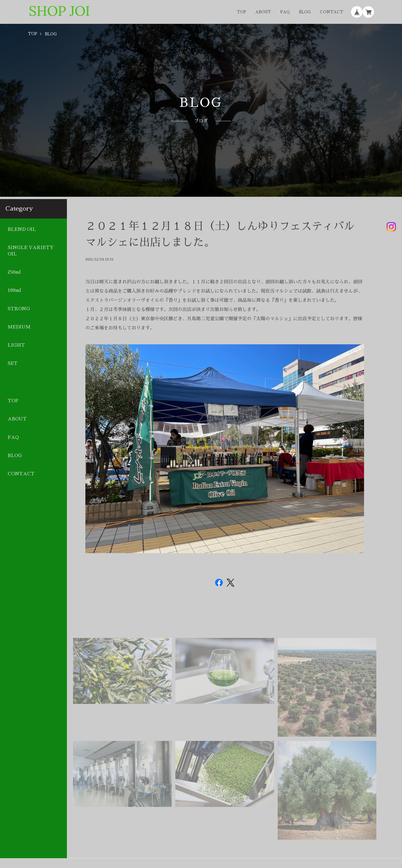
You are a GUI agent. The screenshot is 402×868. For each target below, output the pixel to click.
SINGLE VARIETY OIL (31, 251)
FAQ (285, 12)
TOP (242, 12)
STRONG (19, 309)
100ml (14, 290)
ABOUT (263, 12)
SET (13, 363)
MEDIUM (19, 327)
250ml (14, 272)
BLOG (305, 12)
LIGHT (16, 345)
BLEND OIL (22, 229)
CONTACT (332, 12)
